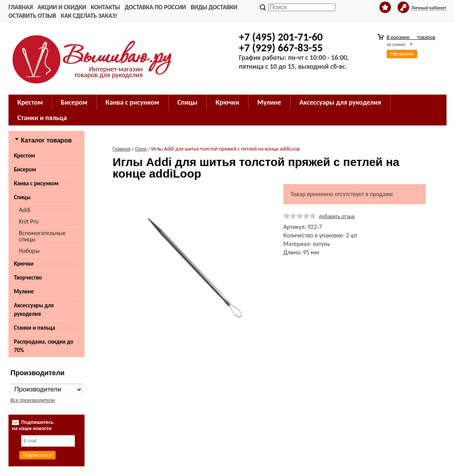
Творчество (28, 278)
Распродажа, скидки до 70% (44, 346)
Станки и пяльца (42, 118)
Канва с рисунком (133, 102)
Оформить (402, 54)
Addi (25, 210)
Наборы (29, 251)
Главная (21, 7)
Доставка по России (155, 7)
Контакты (105, 7)
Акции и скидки (62, 7)
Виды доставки (214, 7)
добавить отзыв (337, 216)
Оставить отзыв (32, 16)
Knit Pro (29, 221)
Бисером (74, 102)
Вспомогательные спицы (42, 236)
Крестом (30, 102)
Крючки (227, 102)
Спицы (188, 102)
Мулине (269, 102)
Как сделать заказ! (89, 16)
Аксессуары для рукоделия (340, 102)
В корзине (411, 37)
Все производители (33, 400)
